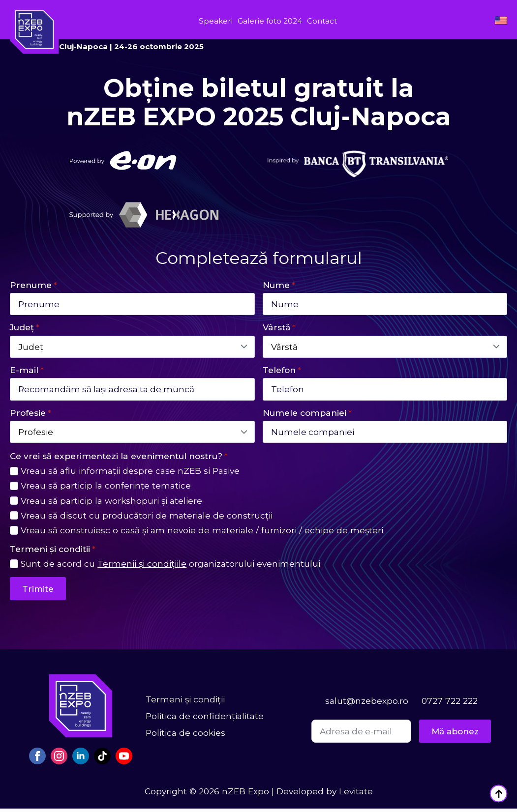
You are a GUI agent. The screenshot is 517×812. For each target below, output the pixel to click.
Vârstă (279, 328)
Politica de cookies (185, 736)
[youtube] (124, 759)
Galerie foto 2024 (270, 21)
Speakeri (216, 21)
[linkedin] (81, 759)
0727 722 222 (450, 704)
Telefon (282, 371)
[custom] (102, 759)
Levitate (356, 795)
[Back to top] (499, 794)
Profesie (30, 415)
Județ (25, 328)
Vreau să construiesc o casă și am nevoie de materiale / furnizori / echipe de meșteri (202, 533)
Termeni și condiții (185, 703)
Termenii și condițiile (142, 567)
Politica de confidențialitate (205, 719)
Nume (279, 285)
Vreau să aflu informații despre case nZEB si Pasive (130, 474)
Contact (322, 21)
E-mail (27, 371)
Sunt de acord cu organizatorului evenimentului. (171, 567)
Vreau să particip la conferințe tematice (106, 489)
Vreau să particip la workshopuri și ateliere (111, 504)
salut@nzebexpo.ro (367, 704)
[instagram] (59, 759)
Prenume (33, 285)
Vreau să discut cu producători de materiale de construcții (147, 518)
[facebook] (37, 759)
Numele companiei (307, 415)
